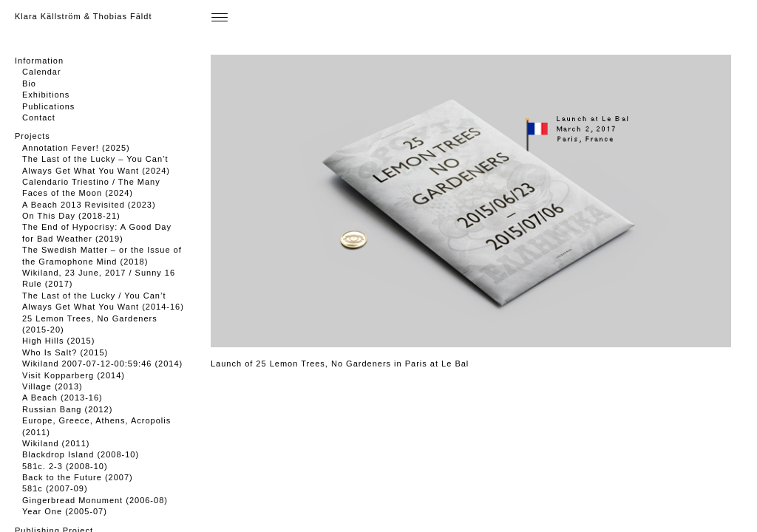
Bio (29, 83)
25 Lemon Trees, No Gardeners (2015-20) (90, 324)
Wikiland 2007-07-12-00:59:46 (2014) (102, 364)
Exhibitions (46, 95)
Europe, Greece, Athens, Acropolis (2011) (96, 426)
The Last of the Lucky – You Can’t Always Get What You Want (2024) (96, 164)
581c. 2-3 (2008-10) (65, 466)
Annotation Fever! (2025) (76, 148)
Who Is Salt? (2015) (65, 352)
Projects (33, 136)
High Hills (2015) (58, 341)
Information (39, 61)
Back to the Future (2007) (78, 477)
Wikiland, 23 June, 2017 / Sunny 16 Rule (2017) (99, 278)
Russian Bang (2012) (67, 409)
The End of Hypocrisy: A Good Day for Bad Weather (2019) (97, 232)
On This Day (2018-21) (71, 216)
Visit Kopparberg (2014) (74, 375)
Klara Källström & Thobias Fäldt (83, 16)
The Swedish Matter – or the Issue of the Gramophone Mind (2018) (102, 255)
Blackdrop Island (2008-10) (81, 454)
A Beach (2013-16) (62, 398)
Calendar (42, 72)
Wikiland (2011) (56, 443)
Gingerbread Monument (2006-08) (95, 500)
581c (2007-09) (55, 488)
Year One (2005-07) (65, 511)
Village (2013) (52, 386)
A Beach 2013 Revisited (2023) (89, 205)
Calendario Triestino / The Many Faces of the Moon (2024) (91, 187)
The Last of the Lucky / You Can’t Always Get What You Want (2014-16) (103, 301)
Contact (39, 117)
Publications (48, 106)
